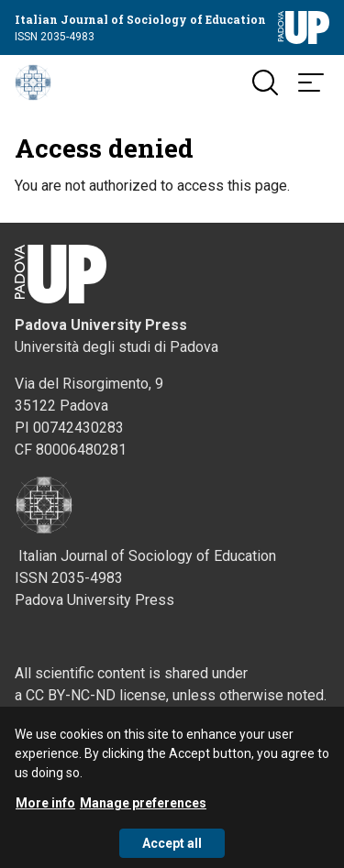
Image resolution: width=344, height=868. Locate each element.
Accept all (172, 850)
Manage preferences (143, 809)
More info (45, 809)
